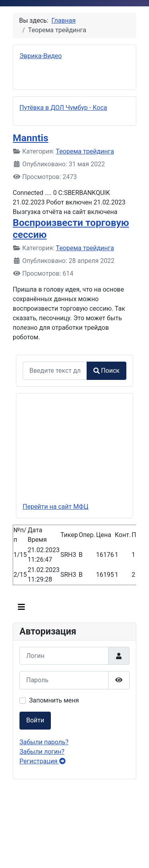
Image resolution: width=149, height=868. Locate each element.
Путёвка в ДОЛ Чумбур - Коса (63, 108)
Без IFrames (74, 825)
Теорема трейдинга (85, 151)
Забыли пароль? (44, 742)
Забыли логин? (42, 752)
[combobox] (55, 371)
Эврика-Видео (41, 56)
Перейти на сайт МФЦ (55, 507)
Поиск (106, 371)
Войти (35, 720)
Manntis (31, 138)
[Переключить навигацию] (21, 607)
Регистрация (43, 761)
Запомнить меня (54, 700)
